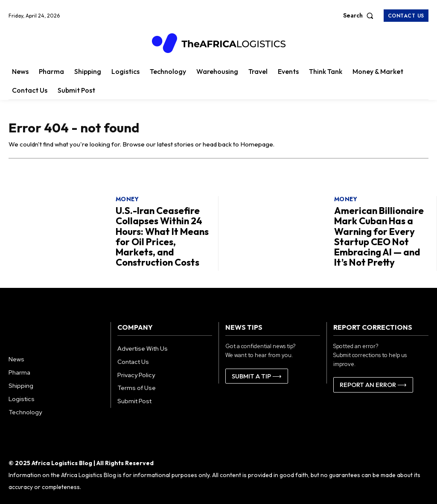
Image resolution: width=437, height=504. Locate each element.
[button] (360, 15)
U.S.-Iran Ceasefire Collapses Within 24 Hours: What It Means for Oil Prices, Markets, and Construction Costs (162, 236)
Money (127, 202)
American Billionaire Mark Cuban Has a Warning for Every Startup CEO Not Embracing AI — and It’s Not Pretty (380, 236)
